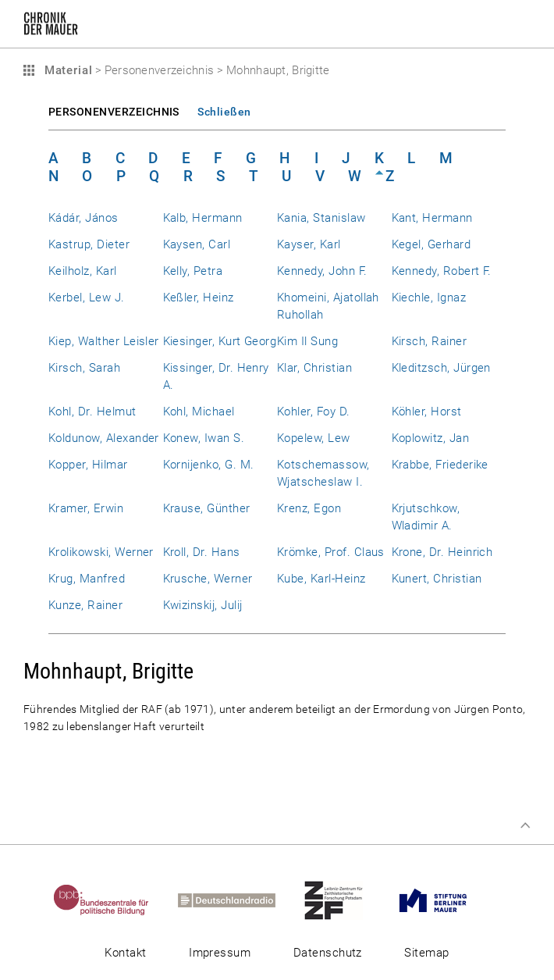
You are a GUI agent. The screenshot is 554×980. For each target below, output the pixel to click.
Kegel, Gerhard (431, 244)
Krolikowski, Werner (101, 552)
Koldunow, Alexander (104, 438)
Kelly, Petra (193, 271)
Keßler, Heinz (199, 298)
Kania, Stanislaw (321, 218)
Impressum (220, 953)
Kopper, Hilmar (88, 465)
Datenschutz (328, 953)
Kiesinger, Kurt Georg (220, 341)
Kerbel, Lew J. (87, 298)
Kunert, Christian (437, 579)
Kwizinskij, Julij (203, 605)
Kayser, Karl (309, 244)
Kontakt (125, 953)
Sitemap (426, 953)
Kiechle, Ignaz (429, 298)
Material (66, 70)
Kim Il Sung (307, 341)
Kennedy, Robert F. (442, 271)
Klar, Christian (314, 368)
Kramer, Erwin (86, 508)
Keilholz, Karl (83, 271)
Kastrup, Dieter (89, 244)
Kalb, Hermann (203, 218)
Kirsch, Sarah (84, 368)
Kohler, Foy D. (314, 412)
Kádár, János (83, 218)
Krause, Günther (207, 508)
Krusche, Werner (208, 579)
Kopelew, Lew (314, 438)
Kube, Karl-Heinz (321, 579)
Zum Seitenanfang (525, 825)
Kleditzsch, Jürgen (441, 368)
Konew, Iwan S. (204, 438)
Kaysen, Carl (197, 244)
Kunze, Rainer (85, 605)
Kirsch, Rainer (430, 341)
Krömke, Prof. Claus (331, 552)
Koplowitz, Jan (431, 438)
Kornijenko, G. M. (209, 465)
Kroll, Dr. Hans (202, 552)
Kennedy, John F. (322, 271)
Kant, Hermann (432, 218)
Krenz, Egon (309, 508)
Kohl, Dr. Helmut (92, 412)
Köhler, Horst (427, 412)
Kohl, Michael (199, 412)
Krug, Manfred (87, 579)
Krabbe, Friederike (440, 465)
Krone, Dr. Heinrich (442, 552)
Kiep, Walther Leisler (104, 341)
